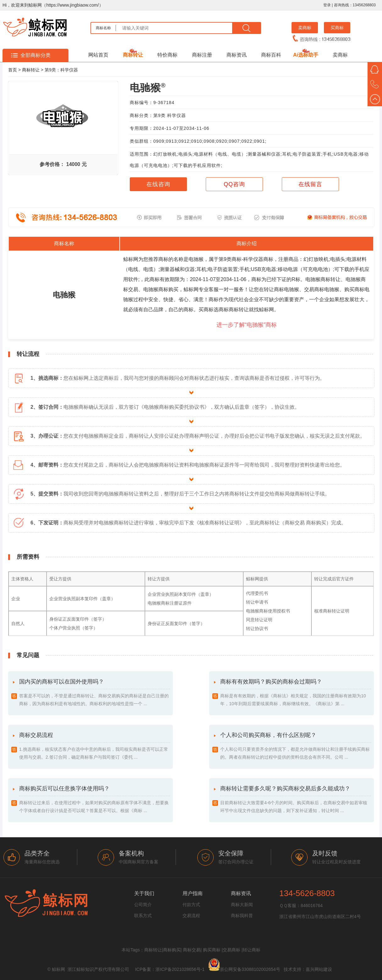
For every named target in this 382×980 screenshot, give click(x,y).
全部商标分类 (35, 55)
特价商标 (167, 55)
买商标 (337, 28)
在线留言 (310, 184)
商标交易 (192, 950)
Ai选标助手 (306, 55)
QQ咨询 (234, 184)
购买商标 (212, 950)
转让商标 (252, 950)
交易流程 (191, 916)
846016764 (312, 905)
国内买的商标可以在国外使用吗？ (95, 693)
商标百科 (271, 55)
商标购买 (172, 950)
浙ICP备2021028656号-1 (180, 969)
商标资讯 (237, 55)
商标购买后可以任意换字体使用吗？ (95, 800)
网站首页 (98, 55)
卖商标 (305, 28)
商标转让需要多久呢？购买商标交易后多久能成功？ (296, 800)
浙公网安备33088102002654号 (250, 969)
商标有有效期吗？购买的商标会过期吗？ (296, 693)
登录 (327, 5)
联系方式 (143, 916)
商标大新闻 (242, 905)
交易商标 (232, 950)
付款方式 (191, 905)
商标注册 (202, 55)
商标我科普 (242, 916)
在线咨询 (158, 184)
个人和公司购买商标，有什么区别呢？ (296, 747)
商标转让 (133, 55)
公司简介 (143, 905)
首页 (13, 70)
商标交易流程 (95, 747)
